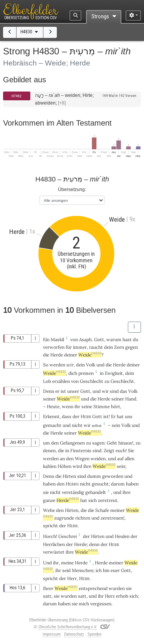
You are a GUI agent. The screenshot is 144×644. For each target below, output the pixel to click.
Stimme (102, 406)
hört (116, 406)
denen (49, 450)
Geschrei (68, 536)
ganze (49, 500)
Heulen (122, 536)
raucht (96, 347)
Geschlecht (92, 381)
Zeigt (109, 450)
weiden (98, 458)
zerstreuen (112, 518)
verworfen (54, 347)
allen (130, 458)
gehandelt (96, 492)
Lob (47, 381)
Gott (99, 339)
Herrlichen (54, 544)
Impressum (52, 634)
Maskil (57, 339)
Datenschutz (74, 634)
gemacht (52, 425)
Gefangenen (72, 443)
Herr (72, 578)
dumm (94, 476)
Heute (53, 406)
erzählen (61, 381)
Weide (90, 355)
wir (70, 365)
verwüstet (54, 552)
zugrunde (64, 518)
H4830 (30, 32)
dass (67, 416)
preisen (86, 373)
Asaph (85, 339)
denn (94, 544)
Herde (57, 355)
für (69, 347)
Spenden (94, 634)
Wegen (82, 458)
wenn (68, 406)
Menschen (83, 570)
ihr (56, 563)
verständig (73, 492)
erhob (122, 596)
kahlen (50, 466)
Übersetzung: (72, 189)
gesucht (100, 484)
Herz (110, 596)
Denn (49, 391)
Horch (50, 536)
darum (118, 484)
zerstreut (108, 500)
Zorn (119, 347)
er (57, 391)
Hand (131, 399)
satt (47, 596)
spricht (50, 525)
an (62, 458)
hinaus (125, 443)
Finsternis (81, 450)
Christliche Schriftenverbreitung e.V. (68, 627)
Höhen (65, 466)
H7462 (17, 96)
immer (80, 347)
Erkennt (51, 416)
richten (83, 518)
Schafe (102, 510)
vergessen (101, 604)
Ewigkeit (114, 373)
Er (113, 416)
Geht (112, 443)
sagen (98, 443)
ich (99, 570)
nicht (77, 425)
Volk (91, 365)
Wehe (49, 510)
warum (114, 339)
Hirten (69, 476)
